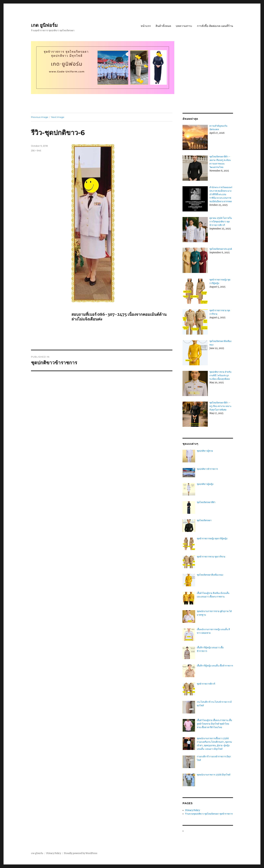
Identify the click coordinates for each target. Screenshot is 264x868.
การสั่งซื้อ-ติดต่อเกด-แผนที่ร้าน (215, 26)
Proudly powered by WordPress (81, 853)
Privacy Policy (193, 810)
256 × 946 (36, 150)
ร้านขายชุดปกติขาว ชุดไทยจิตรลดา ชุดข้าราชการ (209, 814)
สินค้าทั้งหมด (163, 26)
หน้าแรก (146, 26)
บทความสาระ (184, 26)
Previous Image (40, 117)
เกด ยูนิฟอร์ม (44, 25)
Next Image (58, 117)
